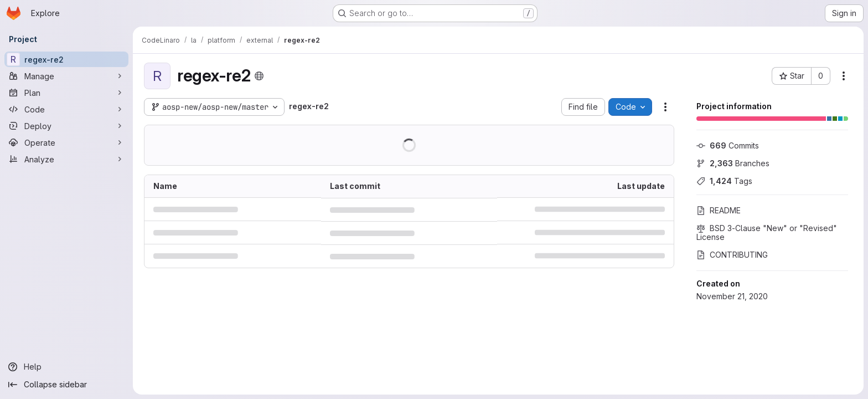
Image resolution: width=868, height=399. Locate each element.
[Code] (66, 109)
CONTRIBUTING (732, 255)
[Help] (66, 367)
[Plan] (66, 93)
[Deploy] (66, 126)
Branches (733, 163)
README (719, 210)
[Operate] (66, 142)
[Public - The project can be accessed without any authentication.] (259, 76)
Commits (728, 145)
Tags (724, 181)
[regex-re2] (66, 59)
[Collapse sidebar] (66, 385)
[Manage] (66, 76)
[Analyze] (66, 159)
